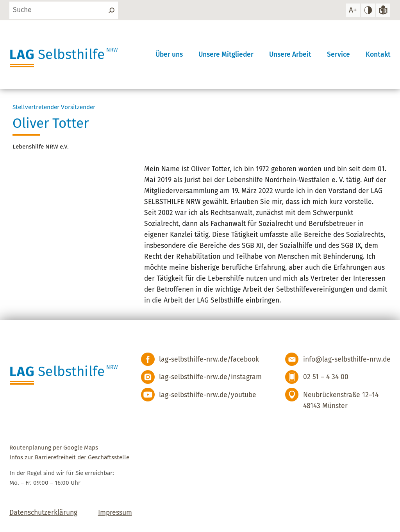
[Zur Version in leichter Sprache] (383, 10)
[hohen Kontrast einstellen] (368, 10)
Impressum (115, 513)
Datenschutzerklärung (43, 513)
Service (338, 55)
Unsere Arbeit (290, 55)
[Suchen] (111, 10)
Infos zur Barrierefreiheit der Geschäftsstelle (69, 457)
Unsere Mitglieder (226, 55)
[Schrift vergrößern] (353, 10)
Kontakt (378, 55)
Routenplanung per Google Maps (54, 448)
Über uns (169, 55)
